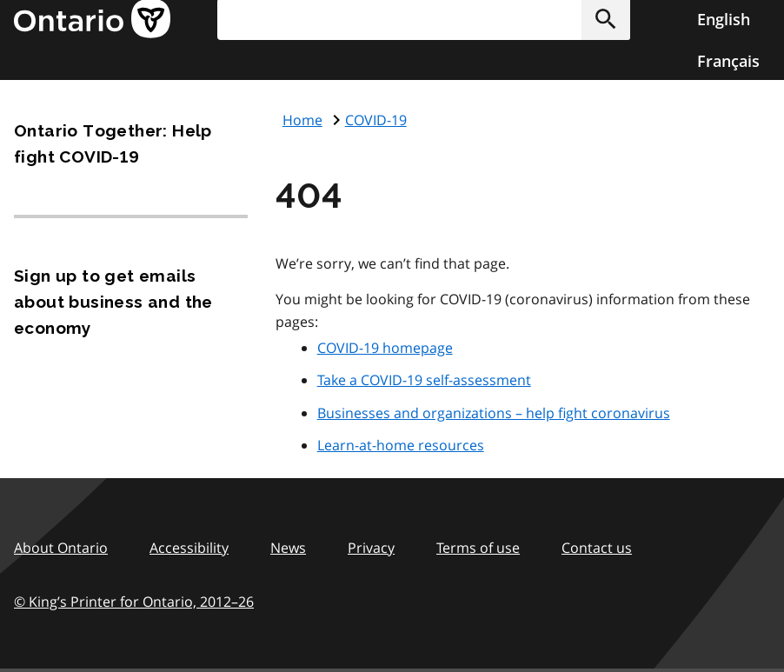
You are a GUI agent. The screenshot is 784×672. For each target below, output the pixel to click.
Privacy (371, 548)
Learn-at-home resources (401, 445)
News (288, 548)
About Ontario (61, 548)
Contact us (597, 548)
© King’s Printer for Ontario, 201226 (134, 601)
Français (728, 61)
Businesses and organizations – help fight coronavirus (494, 413)
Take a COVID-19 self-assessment (424, 380)
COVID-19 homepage (385, 348)
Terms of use (478, 548)
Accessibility (189, 548)
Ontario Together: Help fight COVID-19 (113, 143)
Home (302, 120)
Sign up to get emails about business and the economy (113, 301)
